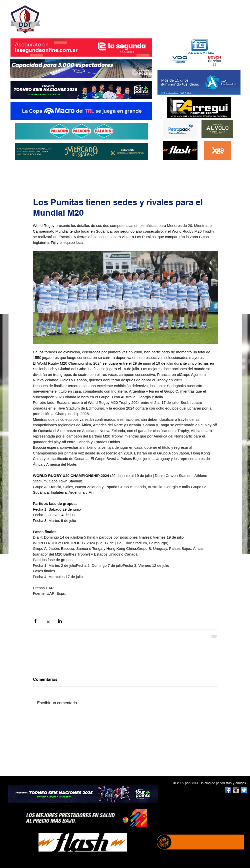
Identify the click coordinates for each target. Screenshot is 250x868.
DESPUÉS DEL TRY (78, 17)
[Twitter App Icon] (244, 790)
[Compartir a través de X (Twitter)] (48, 621)
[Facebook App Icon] (228, 790)
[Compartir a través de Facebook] (35, 621)
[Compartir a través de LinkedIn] (60, 621)
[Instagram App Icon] (236, 790)
